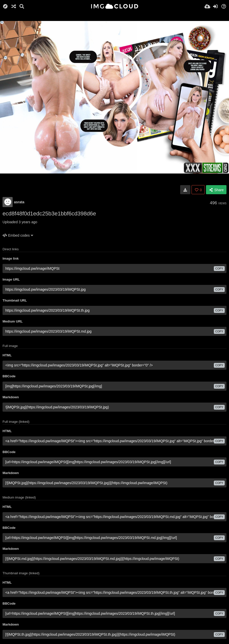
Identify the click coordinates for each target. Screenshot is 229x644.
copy (219, 268)
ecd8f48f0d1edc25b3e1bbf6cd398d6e (49, 214)
